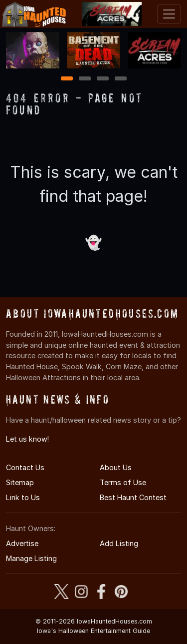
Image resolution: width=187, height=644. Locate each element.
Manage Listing (31, 558)
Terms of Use (123, 482)
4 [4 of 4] (121, 79)
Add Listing (119, 543)
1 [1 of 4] (67, 79)
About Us (116, 467)
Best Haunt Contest (133, 497)
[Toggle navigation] (169, 14)
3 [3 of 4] (103, 79)
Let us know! (27, 439)
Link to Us (23, 497)
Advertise (22, 543)
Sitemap (20, 482)
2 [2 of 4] (85, 79)
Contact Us (25, 467)
